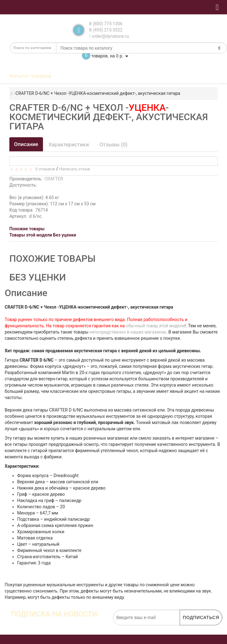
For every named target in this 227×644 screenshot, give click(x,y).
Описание (26, 144)
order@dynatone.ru (109, 36)
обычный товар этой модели (155, 326)
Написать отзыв (75, 169)
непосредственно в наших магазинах (128, 332)
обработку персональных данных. (192, 628)
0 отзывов (44, 169)
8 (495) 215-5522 (106, 30)
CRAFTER (54, 179)
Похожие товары (27, 229)
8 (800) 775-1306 (106, 24)
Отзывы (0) (113, 144)
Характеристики (69, 144)
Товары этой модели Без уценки (43, 235)
